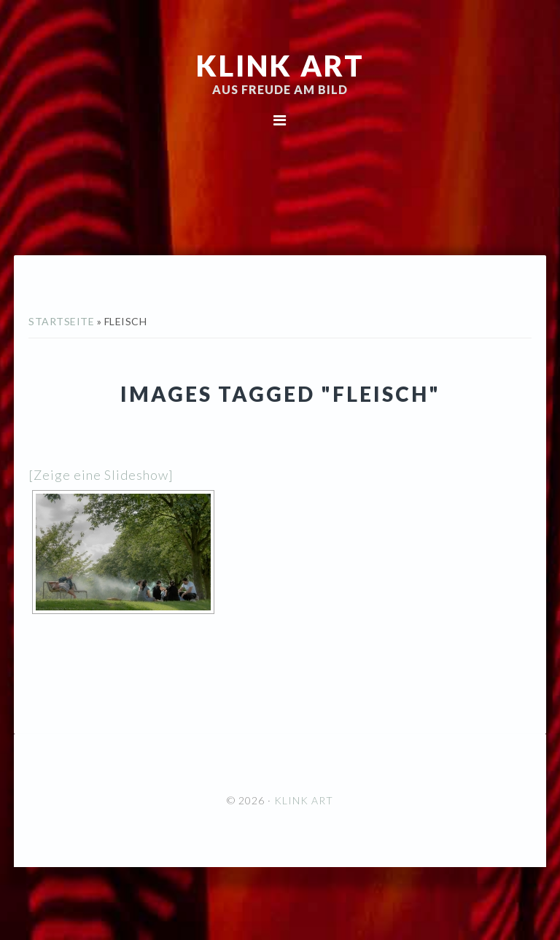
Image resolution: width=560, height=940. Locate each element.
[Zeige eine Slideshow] (101, 475)
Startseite (61, 321)
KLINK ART (280, 66)
